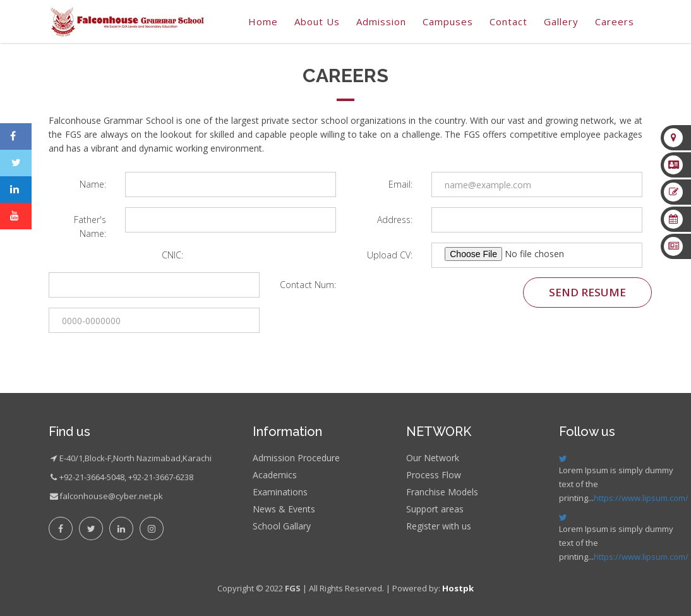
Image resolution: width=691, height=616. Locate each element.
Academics (275, 475)
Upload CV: (390, 255)
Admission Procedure (296, 458)
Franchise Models (442, 492)
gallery (561, 21)
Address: (395, 220)
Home (263, 21)
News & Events (284, 509)
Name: (93, 184)
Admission (381, 21)
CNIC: (172, 255)
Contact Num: (308, 285)
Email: (400, 184)
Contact (508, 21)
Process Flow (434, 475)
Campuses (448, 21)
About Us (317, 21)
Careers (615, 21)
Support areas (435, 509)
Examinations (280, 492)
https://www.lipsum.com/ (641, 498)
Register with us (439, 526)
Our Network (433, 458)
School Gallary (282, 526)
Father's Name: (90, 226)
